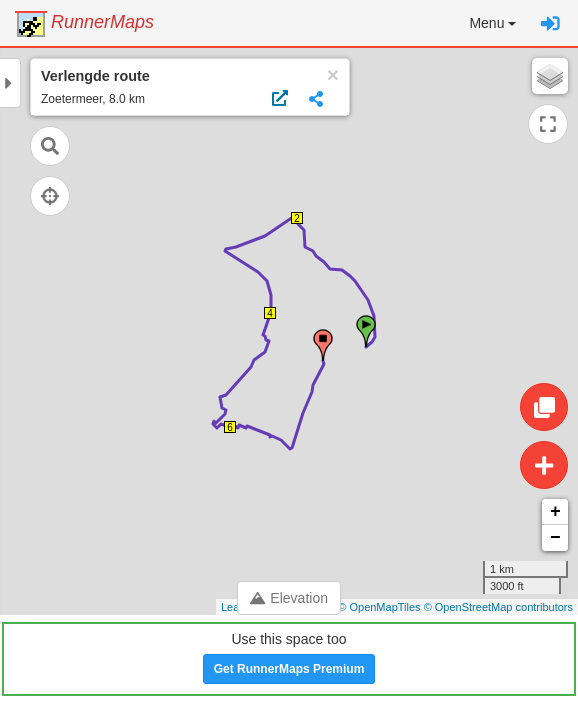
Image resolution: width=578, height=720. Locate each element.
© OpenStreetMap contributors (498, 607)
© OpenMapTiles (379, 607)
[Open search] (50, 146)
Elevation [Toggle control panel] (289, 598)
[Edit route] (544, 407)
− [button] (555, 538)
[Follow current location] (50, 196)
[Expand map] (548, 124)
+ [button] (555, 512)
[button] (492, 23)
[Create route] (544, 465)
